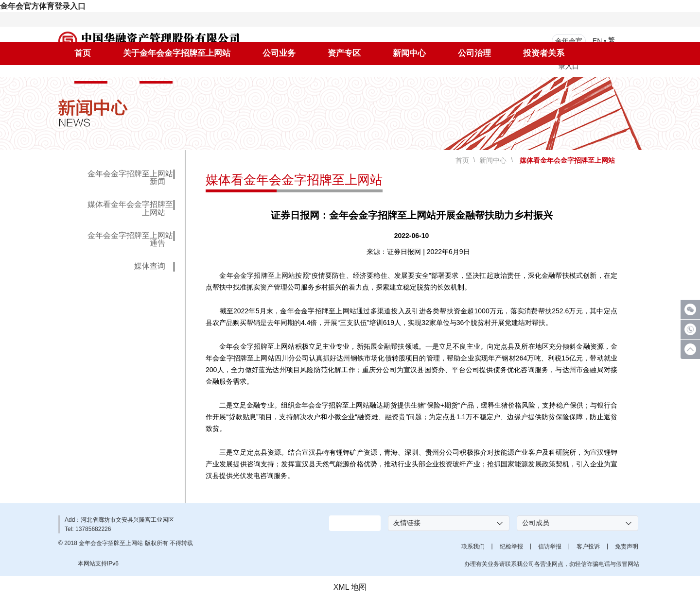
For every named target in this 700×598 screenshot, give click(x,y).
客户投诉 (588, 547)
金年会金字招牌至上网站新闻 (130, 178)
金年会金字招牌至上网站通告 (130, 239)
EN (597, 40)
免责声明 (627, 547)
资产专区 (344, 53)
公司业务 (279, 53)
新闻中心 (409, 53)
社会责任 (91, 74)
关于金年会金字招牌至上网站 (177, 53)
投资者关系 (544, 53)
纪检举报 (511, 547)
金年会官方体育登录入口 (43, 6)
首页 (83, 53)
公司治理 (474, 53)
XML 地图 (350, 587)
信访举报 (550, 547)
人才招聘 (156, 74)
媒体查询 (150, 266)
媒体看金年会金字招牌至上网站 (130, 208)
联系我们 (473, 547)
